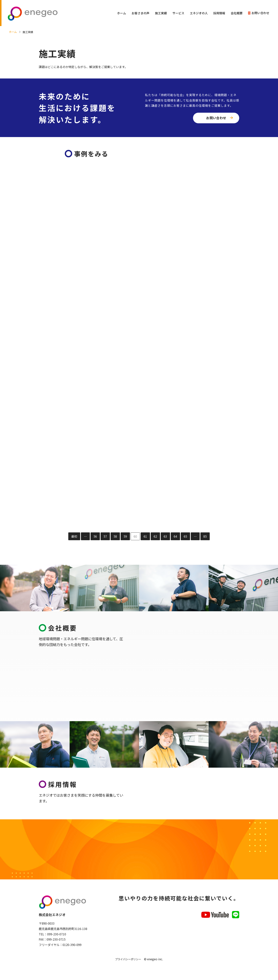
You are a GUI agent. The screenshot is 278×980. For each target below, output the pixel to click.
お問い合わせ (260, 13)
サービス (178, 13)
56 (95, 537)
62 (155, 537)
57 (105, 537)
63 (165, 537)
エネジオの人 (199, 13)
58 (115, 537)
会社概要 (237, 13)
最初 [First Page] (74, 537)
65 (185, 537)
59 (125, 537)
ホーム (122, 13)
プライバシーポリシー (128, 962)
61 (145, 537)
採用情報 (219, 13)
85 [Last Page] (205, 537)
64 (175, 537)
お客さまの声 (140, 13)
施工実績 (161, 13)
